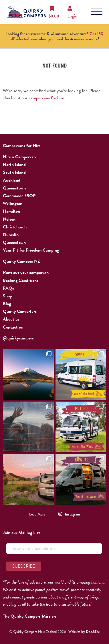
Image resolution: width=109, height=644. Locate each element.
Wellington (13, 204)
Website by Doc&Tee (84, 632)
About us (11, 319)
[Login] (72, 12)
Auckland (12, 180)
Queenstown (14, 188)
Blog (7, 304)
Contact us (13, 327)
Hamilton (11, 211)
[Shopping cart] (54, 12)
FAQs (8, 288)
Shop (7, 296)
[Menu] (97, 12)
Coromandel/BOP (19, 196)
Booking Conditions (21, 280)
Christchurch (15, 227)
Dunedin (11, 235)
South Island (14, 172)
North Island (14, 165)
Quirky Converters (20, 311)
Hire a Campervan (19, 157)
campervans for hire (46, 98)
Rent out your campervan (26, 272)
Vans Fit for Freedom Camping (31, 250)
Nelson (9, 219)
